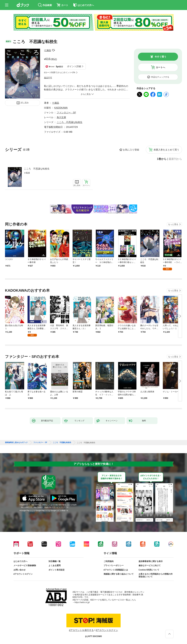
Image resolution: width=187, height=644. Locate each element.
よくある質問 (55, 565)
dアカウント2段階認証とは (116, 570)
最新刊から (175, 159)
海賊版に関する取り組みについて (119, 574)
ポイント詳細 (74, 66)
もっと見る (173, 224)
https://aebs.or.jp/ (82, 602)
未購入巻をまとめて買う (166, 150)
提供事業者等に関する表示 (151, 561)
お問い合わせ (20, 570)
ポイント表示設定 (57, 570)
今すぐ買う (160, 57)
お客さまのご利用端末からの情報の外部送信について (156, 575)
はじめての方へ (21, 561)
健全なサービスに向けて (150, 565)
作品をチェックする (160, 77)
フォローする (53, 50)
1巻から (162, 159)
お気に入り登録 (131, 150)
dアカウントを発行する (81, 630)
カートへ (160, 67)
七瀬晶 (48, 50)
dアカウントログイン (23, 574)
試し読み (25, 103)
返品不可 (48, 78)
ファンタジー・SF (66, 112)
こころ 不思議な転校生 (37, 169)
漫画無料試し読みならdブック (16, 442)
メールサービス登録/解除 (25, 565)
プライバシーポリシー (114, 565)
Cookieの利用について (149, 570)
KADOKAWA (61, 108)
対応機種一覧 (55, 561)
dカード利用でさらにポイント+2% (60, 72)
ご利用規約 (109, 561)
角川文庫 (61, 117)
